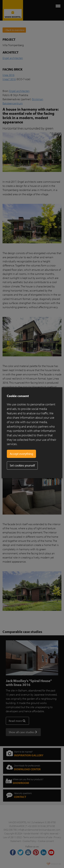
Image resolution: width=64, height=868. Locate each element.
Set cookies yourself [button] (22, 465)
